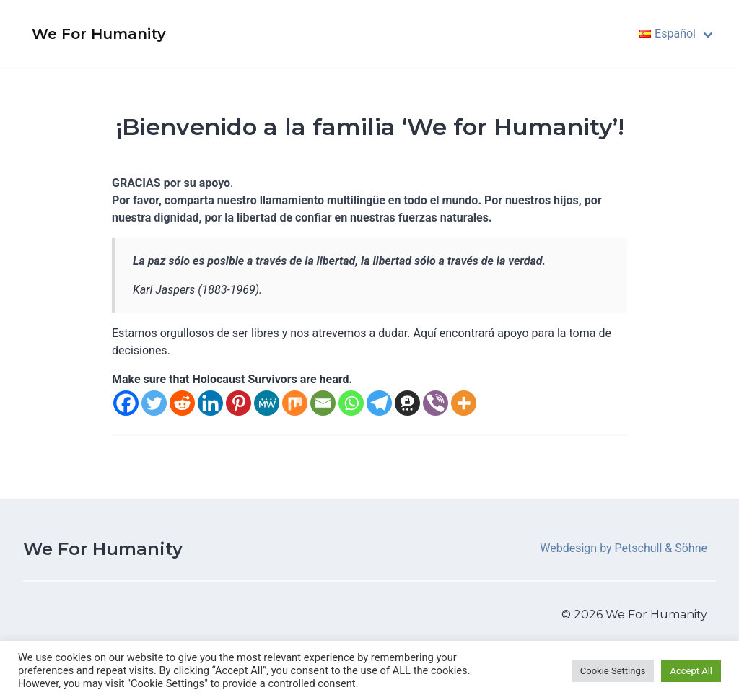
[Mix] (295, 403)
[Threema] (407, 403)
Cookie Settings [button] (613, 671)
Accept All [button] (691, 671)
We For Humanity (103, 549)
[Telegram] (379, 403)
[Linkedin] (210, 403)
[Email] (323, 403)
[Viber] (436, 403)
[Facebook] (126, 403)
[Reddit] (182, 403)
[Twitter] (154, 403)
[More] (464, 403)
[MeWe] (267, 403)
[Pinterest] (239, 403)
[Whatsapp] (351, 403)
